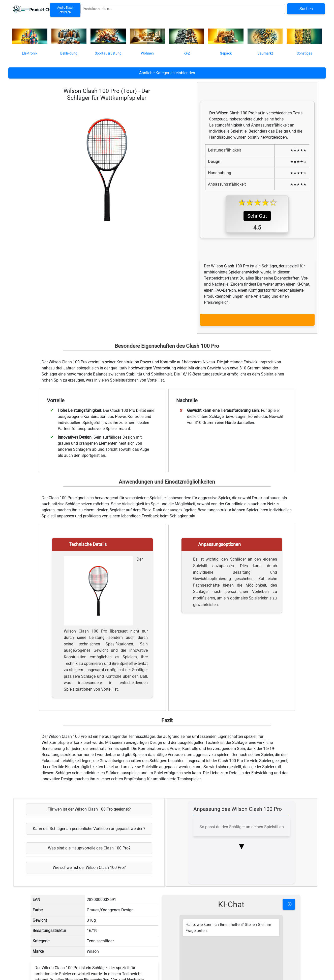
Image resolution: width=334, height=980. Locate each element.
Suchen (306, 9)
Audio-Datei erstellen (65, 10)
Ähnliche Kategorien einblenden (167, 73)
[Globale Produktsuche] (183, 9)
